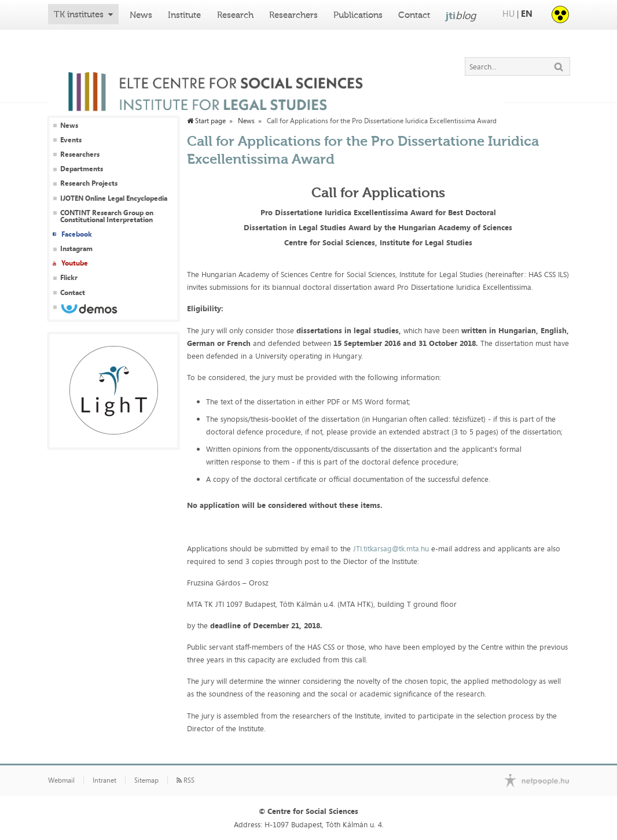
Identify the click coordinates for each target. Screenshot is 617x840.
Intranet (104, 780)
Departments (82, 169)
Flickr (69, 278)
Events (71, 140)
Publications (358, 15)
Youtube (75, 263)
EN (527, 14)
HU (508, 14)
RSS (186, 780)
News (141, 15)
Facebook (77, 234)
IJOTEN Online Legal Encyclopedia (114, 198)
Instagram (76, 249)
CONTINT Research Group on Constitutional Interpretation (107, 216)
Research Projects (89, 183)
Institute (184, 15)
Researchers (293, 15)
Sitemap (146, 780)
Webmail (61, 780)
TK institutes (79, 14)
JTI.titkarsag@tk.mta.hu (391, 548)
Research (235, 15)
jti (461, 15)
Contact (414, 15)
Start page (206, 121)
